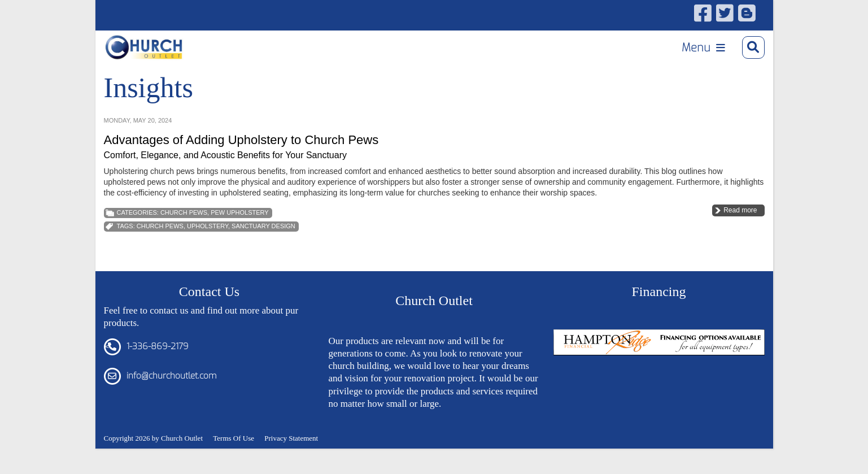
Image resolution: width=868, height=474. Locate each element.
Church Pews (184, 228)
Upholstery (208, 241)
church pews (160, 241)
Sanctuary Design (263, 241)
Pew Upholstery (240, 228)
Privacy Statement (291, 453)
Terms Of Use (234, 453)
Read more (740, 225)
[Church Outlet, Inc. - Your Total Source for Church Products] (153, 51)
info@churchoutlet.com (171, 391)
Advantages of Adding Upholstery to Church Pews (241, 155)
